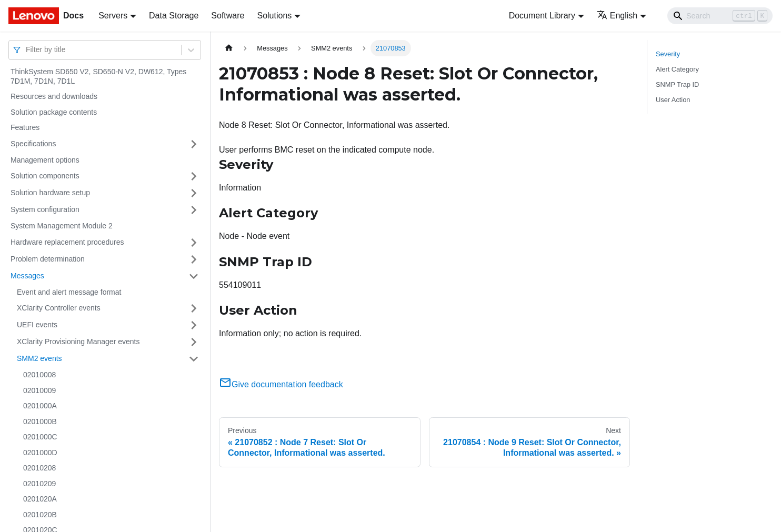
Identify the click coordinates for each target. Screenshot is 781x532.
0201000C (40, 437)
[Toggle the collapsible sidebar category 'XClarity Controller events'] (194, 308)
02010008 (39, 375)
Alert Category (677, 69)
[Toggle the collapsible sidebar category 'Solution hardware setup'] (194, 193)
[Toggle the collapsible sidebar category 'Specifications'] (194, 144)
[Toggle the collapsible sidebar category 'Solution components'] (194, 176)
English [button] (617, 16)
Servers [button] (113, 16)
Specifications (33, 144)
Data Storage (174, 16)
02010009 (39, 390)
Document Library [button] (542, 16)
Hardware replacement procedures (67, 242)
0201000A (40, 406)
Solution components (45, 176)
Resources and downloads (54, 96)
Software (228, 16)
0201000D (40, 453)
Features (25, 127)
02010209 (39, 484)
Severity (668, 54)
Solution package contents (54, 112)
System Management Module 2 (62, 226)
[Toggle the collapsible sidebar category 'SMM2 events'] (194, 359)
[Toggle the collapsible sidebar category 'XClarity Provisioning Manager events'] (194, 342)
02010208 (39, 468)
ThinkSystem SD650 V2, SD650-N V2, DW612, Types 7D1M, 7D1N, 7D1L (98, 76)
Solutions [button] (274, 16)
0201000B (40, 421)
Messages (27, 276)
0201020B (40, 515)
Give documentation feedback (281, 384)
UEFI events (37, 325)
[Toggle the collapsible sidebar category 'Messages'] (194, 276)
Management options (45, 160)
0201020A (40, 499)
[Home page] (229, 48)
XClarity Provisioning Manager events (78, 342)
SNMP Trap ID (677, 84)
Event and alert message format (69, 292)
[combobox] (27, 50)
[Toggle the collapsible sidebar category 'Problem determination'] (194, 259)
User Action (673, 100)
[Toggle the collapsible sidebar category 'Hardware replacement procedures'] (194, 243)
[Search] (720, 16)
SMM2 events (39, 358)
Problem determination (48, 259)
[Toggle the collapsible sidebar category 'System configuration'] (194, 210)
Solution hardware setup (50, 193)
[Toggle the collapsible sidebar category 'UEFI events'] (194, 325)
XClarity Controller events (59, 308)
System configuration (45, 209)
